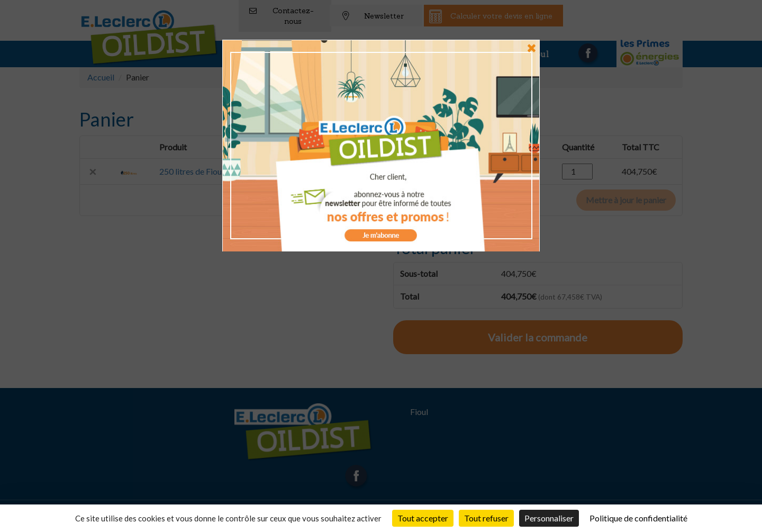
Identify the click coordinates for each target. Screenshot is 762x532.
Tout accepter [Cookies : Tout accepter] (423, 518)
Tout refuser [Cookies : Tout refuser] (486, 518)
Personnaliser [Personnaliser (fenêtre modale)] (549, 518)
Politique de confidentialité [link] (638, 518)
